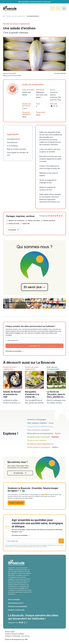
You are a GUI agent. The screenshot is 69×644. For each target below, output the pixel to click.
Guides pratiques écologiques (39, 447)
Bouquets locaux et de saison (39, 437)
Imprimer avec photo (34, 220)
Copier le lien (26, 224)
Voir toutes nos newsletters (14, 351)
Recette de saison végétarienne (16, 16)
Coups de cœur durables (37, 440)
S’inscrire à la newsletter (18, 606)
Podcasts (55, 437)
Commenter (12, 230)
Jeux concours (25, 636)
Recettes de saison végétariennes (40, 444)
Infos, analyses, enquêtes (37, 423)
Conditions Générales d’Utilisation (15, 634)
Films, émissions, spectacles (38, 430)
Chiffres (55, 447)
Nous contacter (14, 599)
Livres (51, 423)
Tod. (26, 639)
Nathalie (63, 73)
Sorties (58, 433)
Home (4, 16)
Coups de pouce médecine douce (40, 426)
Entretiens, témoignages (37, 420)
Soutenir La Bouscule (16, 503)
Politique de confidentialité (13, 636)
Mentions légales (10, 632)
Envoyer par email (14, 224)
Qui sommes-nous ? (16, 603)
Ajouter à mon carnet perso (17, 220)
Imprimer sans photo (49, 220)
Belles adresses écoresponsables (40, 433)
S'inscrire (52, 8)
